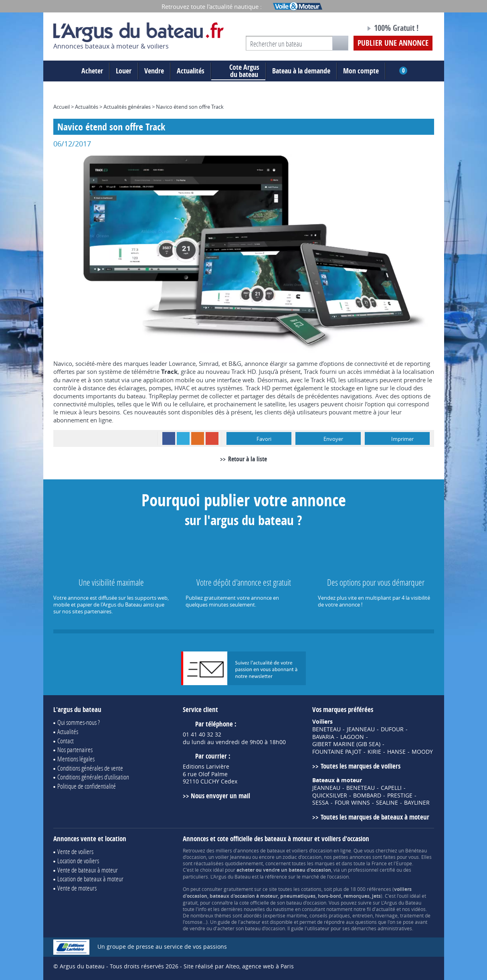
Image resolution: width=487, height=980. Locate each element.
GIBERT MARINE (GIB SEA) (346, 744)
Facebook (169, 438)
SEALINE (387, 803)
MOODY (422, 752)
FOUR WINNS (352, 803)
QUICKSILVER (330, 795)
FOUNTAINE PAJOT (337, 752)
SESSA (320, 803)
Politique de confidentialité (87, 786)
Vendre (154, 71)
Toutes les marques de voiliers (361, 766)
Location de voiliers (78, 861)
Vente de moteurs (77, 888)
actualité (386, 909)
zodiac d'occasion (302, 857)
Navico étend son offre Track (190, 107)
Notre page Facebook (344, 29)
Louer (124, 71)
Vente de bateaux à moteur (88, 870)
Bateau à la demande (301, 71)
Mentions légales (76, 759)
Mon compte (361, 71)
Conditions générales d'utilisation (93, 777)
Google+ (212, 438)
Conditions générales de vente (90, 768)
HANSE (396, 752)
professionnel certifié (372, 870)
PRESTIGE (400, 795)
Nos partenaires (75, 750)
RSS (198, 438)
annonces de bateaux (261, 850)
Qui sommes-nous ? (79, 722)
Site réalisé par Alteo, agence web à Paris (239, 966)
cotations (311, 889)
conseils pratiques (330, 915)
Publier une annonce (393, 43)
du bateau (238, 71)
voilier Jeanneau (233, 857)
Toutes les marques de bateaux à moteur (375, 817)
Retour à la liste (248, 459)
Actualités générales (127, 107)
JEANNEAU (361, 729)
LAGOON (352, 737)
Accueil (62, 107)
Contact (66, 741)
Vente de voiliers (75, 851)
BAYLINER (417, 803)
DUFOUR (392, 729)
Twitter (183, 438)
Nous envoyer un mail (220, 796)
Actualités (191, 71)
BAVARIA (323, 737)
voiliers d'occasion (312, 850)
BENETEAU (326, 729)
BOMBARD (367, 795)
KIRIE (374, 752)
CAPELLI (391, 788)
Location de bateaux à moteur (90, 879)
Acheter (92, 71)
